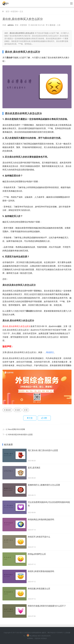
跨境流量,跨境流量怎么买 (39, 589)
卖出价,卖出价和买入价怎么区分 (24, 19)
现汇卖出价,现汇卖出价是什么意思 (43, 450)
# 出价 (18, 410)
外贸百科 (14, 11)
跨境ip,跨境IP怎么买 (37, 554)
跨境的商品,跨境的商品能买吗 (41, 520)
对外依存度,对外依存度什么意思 (20, 434)
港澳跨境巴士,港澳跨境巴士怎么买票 (44, 485)
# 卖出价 (7, 410)
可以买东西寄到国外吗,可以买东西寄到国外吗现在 (49, 504)
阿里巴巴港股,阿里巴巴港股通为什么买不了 (47, 606)
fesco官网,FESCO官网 (17, 429)
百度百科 (38, 638)
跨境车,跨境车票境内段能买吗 (41, 571)
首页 (7, 11)
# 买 (26, 410)
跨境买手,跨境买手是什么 (39, 537)
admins (11, 25)
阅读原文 (50, 352)
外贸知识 (44, 638)
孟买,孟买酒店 (34, 468)
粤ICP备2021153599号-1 (56, 633)
